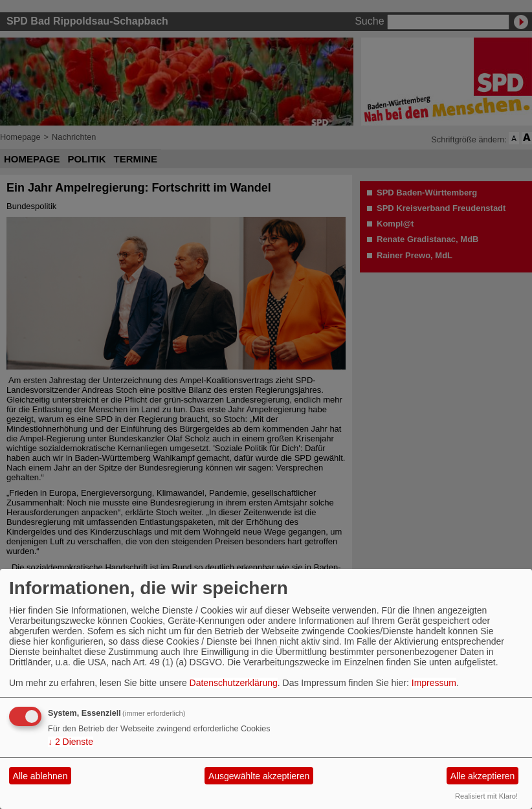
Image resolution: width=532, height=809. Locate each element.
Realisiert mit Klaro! (486, 796)
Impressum (434, 683)
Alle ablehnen (40, 776)
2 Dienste (71, 742)
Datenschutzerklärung (234, 683)
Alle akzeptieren (483, 776)
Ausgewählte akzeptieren (259, 776)
